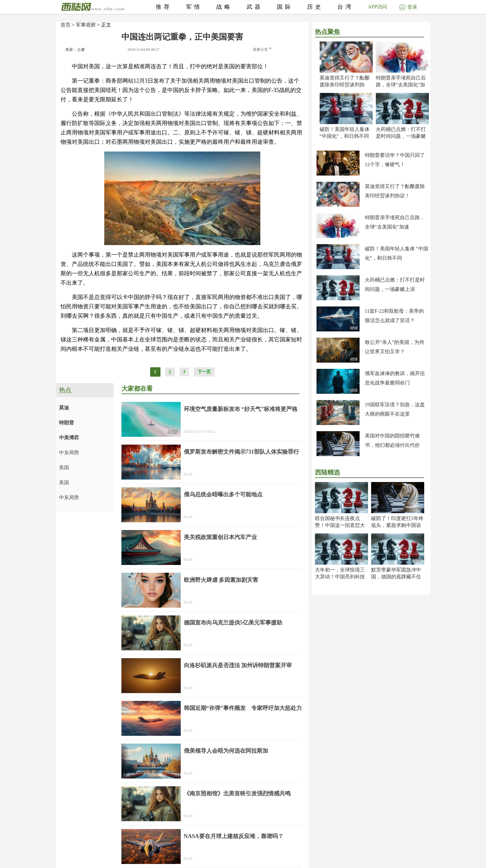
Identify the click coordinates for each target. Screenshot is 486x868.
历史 (315, 7)
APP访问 (378, 7)
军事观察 (86, 25)
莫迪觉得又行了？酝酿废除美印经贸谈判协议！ (345, 85)
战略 (224, 7)
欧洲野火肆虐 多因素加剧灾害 (221, 580)
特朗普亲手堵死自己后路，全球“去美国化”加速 (401, 85)
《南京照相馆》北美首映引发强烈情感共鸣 (237, 793)
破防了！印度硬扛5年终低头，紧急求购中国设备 (397, 525)
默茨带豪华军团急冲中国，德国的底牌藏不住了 (396, 577)
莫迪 (64, 408)
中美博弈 (69, 438)
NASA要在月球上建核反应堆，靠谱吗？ (234, 836)
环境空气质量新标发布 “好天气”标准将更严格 (241, 409)
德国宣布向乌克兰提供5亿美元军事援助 (233, 623)
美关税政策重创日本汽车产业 (220, 537)
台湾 (346, 7)
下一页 (204, 372)
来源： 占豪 (75, 50)
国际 (285, 7)
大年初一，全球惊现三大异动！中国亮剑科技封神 (340, 577)
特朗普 (66, 423)
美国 (64, 468)
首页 (66, 25)
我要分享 (262, 50)
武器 (255, 7)
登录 (408, 7)
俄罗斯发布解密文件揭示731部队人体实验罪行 (241, 452)
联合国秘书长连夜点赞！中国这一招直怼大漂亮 (340, 525)
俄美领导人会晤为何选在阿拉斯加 (226, 751)
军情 (194, 7)
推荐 (164, 7)
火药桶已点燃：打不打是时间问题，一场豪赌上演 (401, 136)
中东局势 (69, 453)
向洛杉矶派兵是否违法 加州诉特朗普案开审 (238, 665)
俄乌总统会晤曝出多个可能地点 (223, 494)
